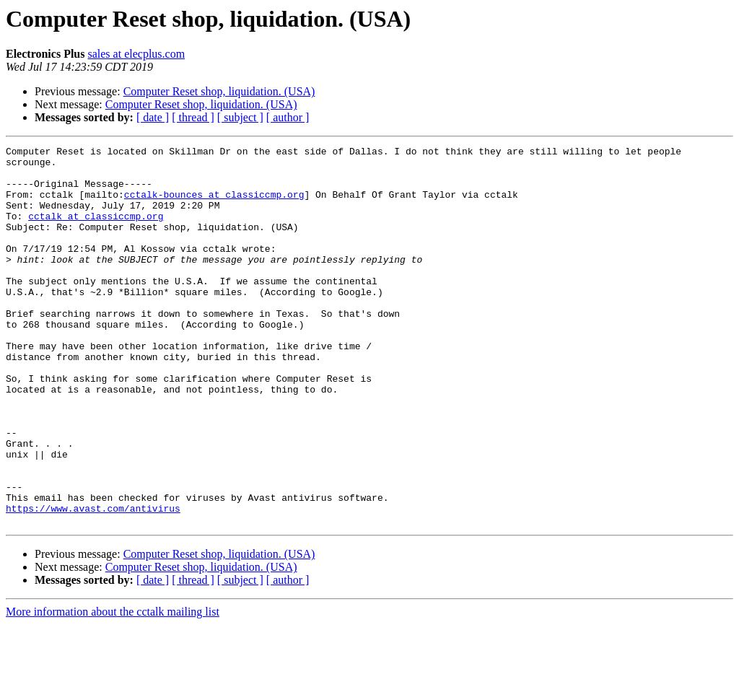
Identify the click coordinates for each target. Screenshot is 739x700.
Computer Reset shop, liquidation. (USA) (219, 91)
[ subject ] (240, 117)
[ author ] (288, 117)
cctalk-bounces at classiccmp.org (214, 205)
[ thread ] (193, 117)
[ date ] (153, 117)
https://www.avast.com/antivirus (93, 582)
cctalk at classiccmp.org (96, 231)
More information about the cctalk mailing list (113, 687)
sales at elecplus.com (136, 54)
